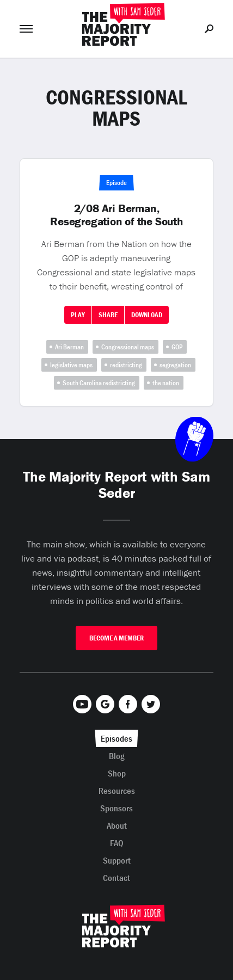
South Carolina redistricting (99, 383)
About (117, 825)
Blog (117, 756)
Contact (116, 878)
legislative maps (71, 365)
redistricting (126, 365)
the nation (166, 383)
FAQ (117, 843)
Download (147, 315)
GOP (177, 347)
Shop (117, 773)
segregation (175, 365)
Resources (117, 791)
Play (78, 315)
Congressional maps (128, 347)
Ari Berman (69, 347)
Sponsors (116, 808)
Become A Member (116, 638)
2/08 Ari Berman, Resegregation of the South (116, 215)
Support (117, 860)
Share (108, 315)
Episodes (116, 738)
